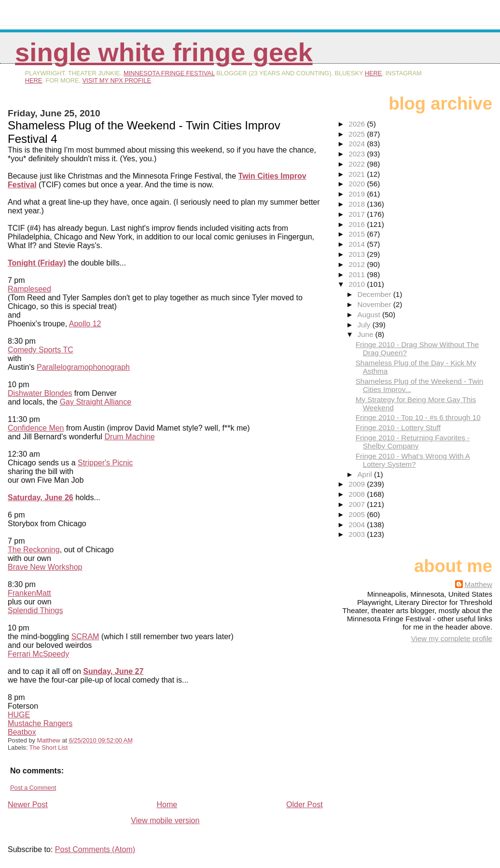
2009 (358, 484)
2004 (358, 525)
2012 (358, 264)
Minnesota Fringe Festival (169, 73)
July (365, 325)
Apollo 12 (85, 324)
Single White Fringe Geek (164, 52)
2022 (358, 164)
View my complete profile (451, 638)
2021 (358, 174)
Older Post (305, 805)
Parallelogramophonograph (83, 367)
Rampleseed (29, 289)
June (366, 334)
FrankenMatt (29, 593)
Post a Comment (33, 788)
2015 (358, 234)
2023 (358, 154)
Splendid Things (35, 610)
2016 (358, 224)
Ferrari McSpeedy (38, 654)
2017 (358, 214)
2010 (358, 284)
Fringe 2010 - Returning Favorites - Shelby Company (413, 442)
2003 (358, 534)
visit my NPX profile (117, 80)
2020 (358, 184)
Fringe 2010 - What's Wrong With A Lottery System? (413, 460)
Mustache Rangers (40, 723)
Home (167, 805)
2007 (358, 504)
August (370, 315)
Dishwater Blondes (40, 393)
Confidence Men (36, 428)
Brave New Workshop (45, 567)
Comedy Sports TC (41, 350)
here (374, 73)
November (375, 304)
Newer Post (28, 805)
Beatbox (22, 732)
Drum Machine (130, 437)
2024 (358, 144)
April (366, 474)
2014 (358, 244)
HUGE (19, 715)
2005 (358, 514)
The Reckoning (34, 550)
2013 (358, 254)
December (375, 294)
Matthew (479, 584)
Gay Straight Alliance (96, 402)
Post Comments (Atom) (95, 849)
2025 (358, 134)
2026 (358, 124)
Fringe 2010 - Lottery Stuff (398, 427)
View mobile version (165, 820)
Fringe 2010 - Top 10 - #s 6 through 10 (418, 417)
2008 (358, 494)
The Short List (49, 748)
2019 (358, 194)
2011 (358, 274)
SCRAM (85, 637)
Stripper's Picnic (105, 463)
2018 (358, 204)
